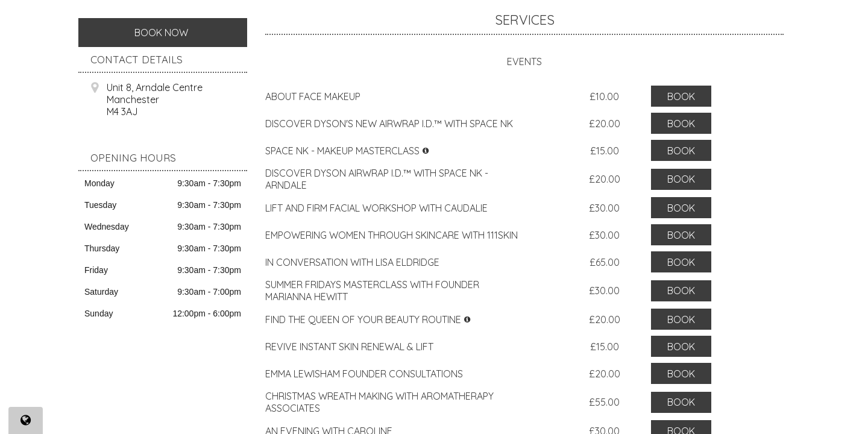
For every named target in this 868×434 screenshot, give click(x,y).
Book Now (161, 33)
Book (681, 96)
